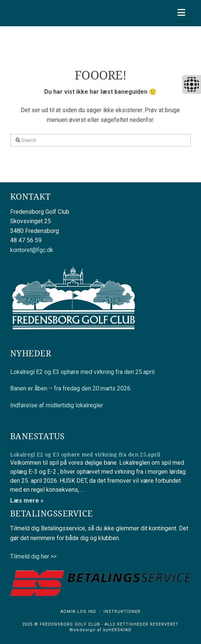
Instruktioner (122, 612)
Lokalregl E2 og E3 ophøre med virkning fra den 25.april (82, 372)
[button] (181, 13)
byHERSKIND (117, 630)
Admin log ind (78, 612)
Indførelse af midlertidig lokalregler (57, 405)
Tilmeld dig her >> (33, 556)
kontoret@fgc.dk (32, 250)
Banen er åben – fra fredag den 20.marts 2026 (70, 388)
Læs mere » (27, 501)
